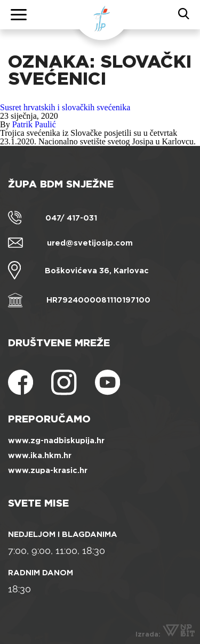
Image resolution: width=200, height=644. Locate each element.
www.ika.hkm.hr (40, 455)
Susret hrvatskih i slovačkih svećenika (65, 107)
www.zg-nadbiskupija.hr (56, 441)
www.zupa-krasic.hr (48, 470)
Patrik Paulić (34, 124)
